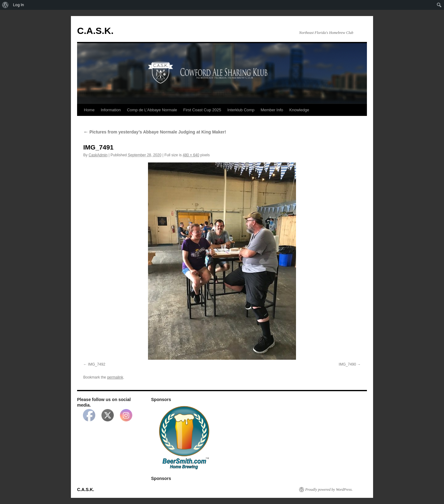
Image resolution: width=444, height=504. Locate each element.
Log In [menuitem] (18, 5)
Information (111, 110)
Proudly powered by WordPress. (329, 490)
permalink (115, 377)
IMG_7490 (347, 364)
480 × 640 (191, 155)
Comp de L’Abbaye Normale (152, 110)
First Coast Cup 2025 (202, 110)
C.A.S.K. (95, 31)
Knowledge (299, 110)
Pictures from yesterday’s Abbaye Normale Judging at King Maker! (155, 132)
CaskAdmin (98, 155)
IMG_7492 (97, 364)
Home (89, 110)
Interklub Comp (241, 110)
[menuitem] (5, 5)
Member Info (272, 110)
